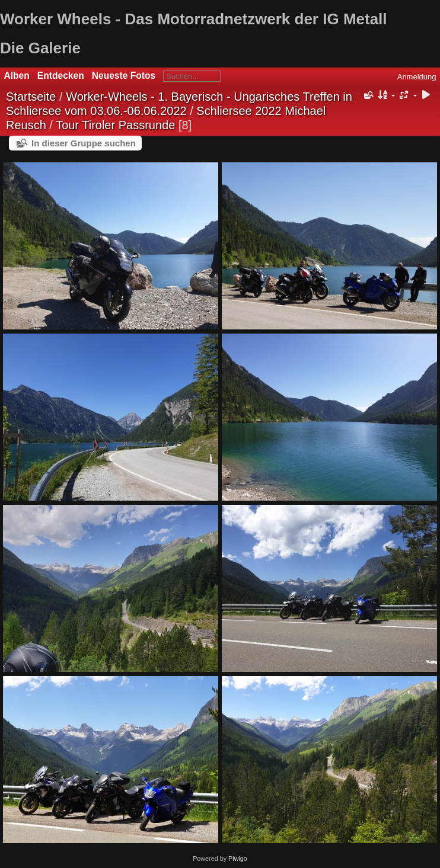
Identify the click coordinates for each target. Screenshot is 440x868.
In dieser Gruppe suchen (84, 143)
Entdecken (61, 76)
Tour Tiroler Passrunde (115, 125)
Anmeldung (417, 77)
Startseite (31, 97)
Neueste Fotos (124, 76)
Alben (17, 76)
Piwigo (238, 859)
